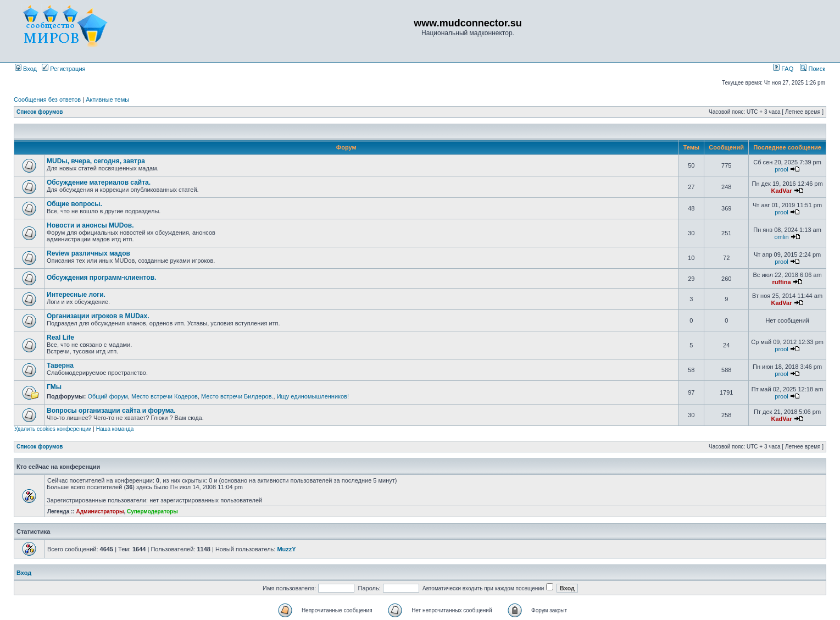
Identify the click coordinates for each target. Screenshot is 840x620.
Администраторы (100, 511)
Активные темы (107, 99)
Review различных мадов (88, 253)
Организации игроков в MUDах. (98, 316)
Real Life (60, 337)
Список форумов (40, 112)
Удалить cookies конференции (53, 429)
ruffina (781, 282)
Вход (26, 69)
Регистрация (63, 69)
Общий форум (107, 396)
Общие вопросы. (74, 204)
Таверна (60, 366)
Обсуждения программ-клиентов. (101, 278)
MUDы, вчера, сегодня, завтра (96, 161)
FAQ (783, 69)
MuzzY (286, 549)
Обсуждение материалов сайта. (99, 182)
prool (781, 169)
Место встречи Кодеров (165, 396)
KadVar (782, 191)
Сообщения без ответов (47, 99)
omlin (781, 237)
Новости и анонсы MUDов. (90, 225)
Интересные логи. (76, 295)
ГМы (54, 387)
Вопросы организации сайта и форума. (111, 411)
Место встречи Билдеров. (237, 396)
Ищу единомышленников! (313, 396)
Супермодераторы (152, 511)
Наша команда (115, 429)
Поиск (813, 69)
